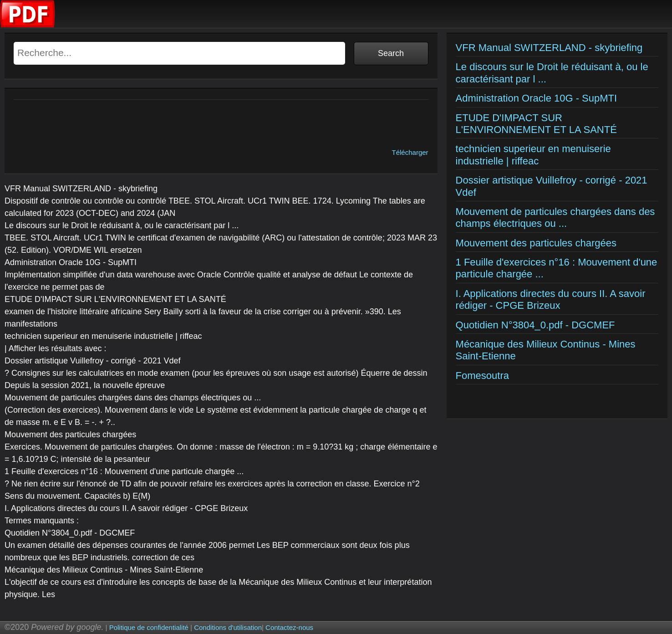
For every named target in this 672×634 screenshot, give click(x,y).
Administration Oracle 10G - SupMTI (537, 98)
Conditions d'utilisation (228, 627)
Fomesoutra (482, 376)
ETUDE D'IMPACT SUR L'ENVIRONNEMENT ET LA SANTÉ (536, 124)
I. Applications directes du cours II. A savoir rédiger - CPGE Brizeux (551, 299)
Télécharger (410, 152)
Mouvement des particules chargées (536, 243)
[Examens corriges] (28, 25)
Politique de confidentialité (149, 627)
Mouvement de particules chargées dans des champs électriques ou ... (555, 217)
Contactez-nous (289, 627)
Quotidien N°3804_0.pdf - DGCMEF (535, 325)
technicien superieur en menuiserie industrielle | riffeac (533, 155)
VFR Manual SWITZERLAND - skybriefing (549, 48)
